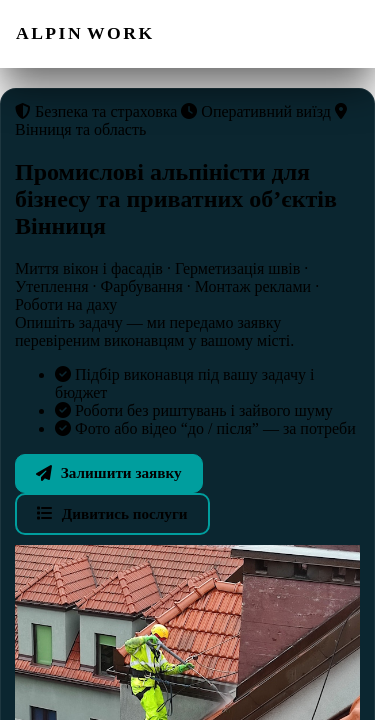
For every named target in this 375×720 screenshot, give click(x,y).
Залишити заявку (109, 472)
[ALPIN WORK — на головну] (85, 33)
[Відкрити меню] (338, 34)
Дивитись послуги (112, 513)
